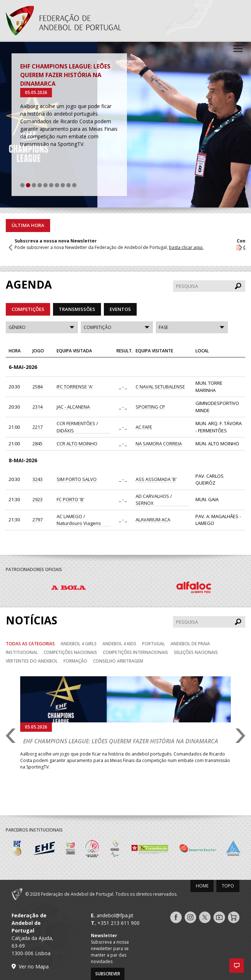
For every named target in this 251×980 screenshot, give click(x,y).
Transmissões (77, 309)
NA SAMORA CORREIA (159, 444)
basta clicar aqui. (195, 247)
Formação (75, 661)
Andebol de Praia (190, 644)
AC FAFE (144, 427)
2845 (38, 444)
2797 (38, 520)
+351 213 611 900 (118, 923)
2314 (38, 407)
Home (202, 886)
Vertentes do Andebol (32, 661)
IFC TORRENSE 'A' (75, 387)
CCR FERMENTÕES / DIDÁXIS (77, 427)
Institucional (22, 652)
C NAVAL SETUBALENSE (160, 387)
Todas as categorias (30, 644)
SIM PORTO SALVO (77, 479)
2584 (38, 387)
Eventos (120, 309)
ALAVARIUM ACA (153, 520)
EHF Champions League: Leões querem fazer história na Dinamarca (65, 75)
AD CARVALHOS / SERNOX (154, 500)
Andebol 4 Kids (119, 644)
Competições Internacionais (135, 652)
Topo (228, 886)
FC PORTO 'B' (71, 499)
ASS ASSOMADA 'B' (156, 479)
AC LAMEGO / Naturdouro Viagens (79, 520)
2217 (38, 427)
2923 (38, 499)
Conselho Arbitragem (118, 661)
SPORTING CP (150, 407)
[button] (237, 966)
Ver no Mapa (34, 966)
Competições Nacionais (70, 652)
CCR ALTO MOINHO (77, 444)
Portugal (153, 644)
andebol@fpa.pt (115, 915)
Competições (28, 309)
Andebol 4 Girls (79, 644)
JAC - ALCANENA (73, 407)
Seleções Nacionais (196, 652)
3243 (38, 479)
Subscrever (108, 974)
